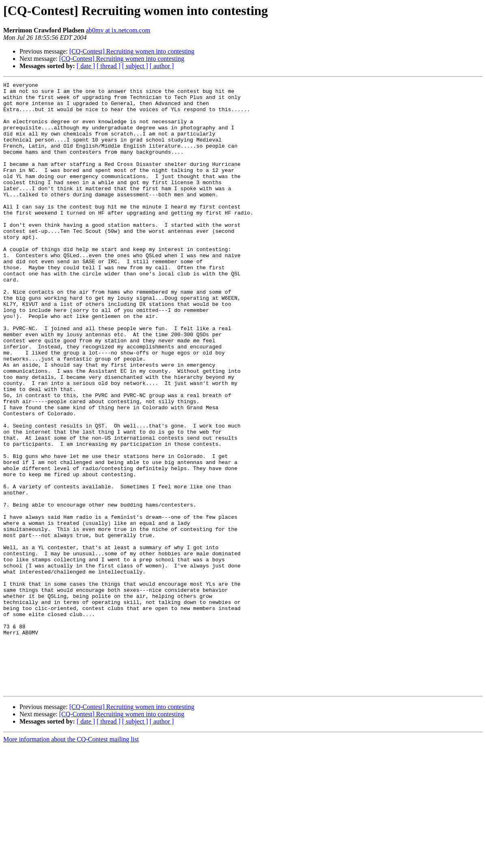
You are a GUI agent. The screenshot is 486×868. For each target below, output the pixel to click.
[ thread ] (109, 66)
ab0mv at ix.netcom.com (118, 30)
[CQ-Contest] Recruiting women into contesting (132, 51)
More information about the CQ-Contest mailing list (71, 861)
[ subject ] (135, 66)
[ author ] (162, 66)
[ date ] (86, 66)
